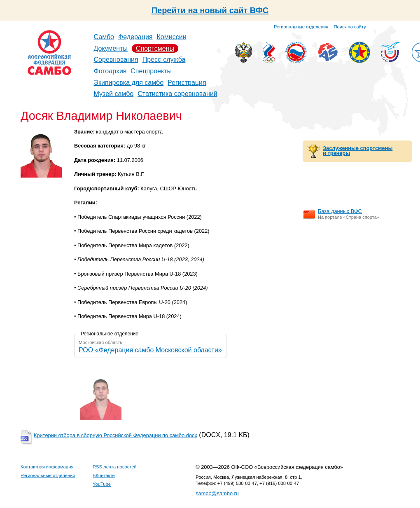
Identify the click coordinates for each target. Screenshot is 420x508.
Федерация (135, 37)
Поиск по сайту (350, 27)
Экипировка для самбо (129, 83)
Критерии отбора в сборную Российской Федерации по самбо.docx (115, 435)
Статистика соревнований (177, 94)
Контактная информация (47, 467)
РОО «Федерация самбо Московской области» (150, 350)
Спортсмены (155, 48)
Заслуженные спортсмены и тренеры (358, 151)
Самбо (104, 37)
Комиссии (172, 37)
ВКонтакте (104, 475)
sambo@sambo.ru (217, 493)
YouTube (102, 484)
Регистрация (187, 83)
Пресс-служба (164, 60)
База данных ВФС (340, 211)
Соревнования (116, 60)
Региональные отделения (301, 27)
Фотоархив (110, 71)
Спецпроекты (151, 71)
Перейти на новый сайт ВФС (210, 10)
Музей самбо (114, 94)
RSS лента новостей (115, 467)
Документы (111, 48)
